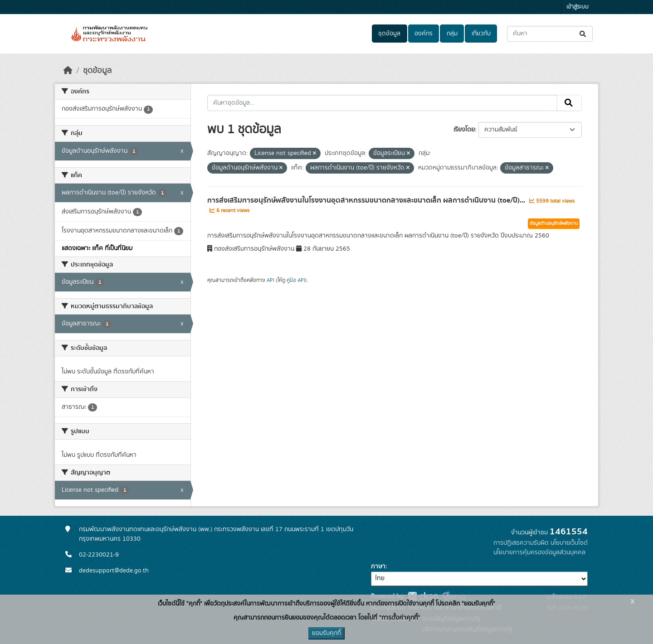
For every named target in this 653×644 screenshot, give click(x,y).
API (270, 280)
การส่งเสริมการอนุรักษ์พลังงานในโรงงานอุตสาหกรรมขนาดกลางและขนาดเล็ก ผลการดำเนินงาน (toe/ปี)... (367, 200)
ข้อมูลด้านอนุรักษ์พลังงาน (554, 223)
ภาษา (378, 567)
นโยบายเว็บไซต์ (569, 543)
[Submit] (583, 34)
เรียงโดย (464, 130)
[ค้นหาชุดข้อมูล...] (550, 34)
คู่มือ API (296, 280)
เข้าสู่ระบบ (577, 7)
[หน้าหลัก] (68, 71)
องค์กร (424, 34)
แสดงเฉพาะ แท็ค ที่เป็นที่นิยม (97, 248)
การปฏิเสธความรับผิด (521, 543)
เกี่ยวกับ (481, 34)
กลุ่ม (452, 34)
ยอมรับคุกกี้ (326, 633)
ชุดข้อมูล (389, 34)
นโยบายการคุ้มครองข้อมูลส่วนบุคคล (539, 552)
